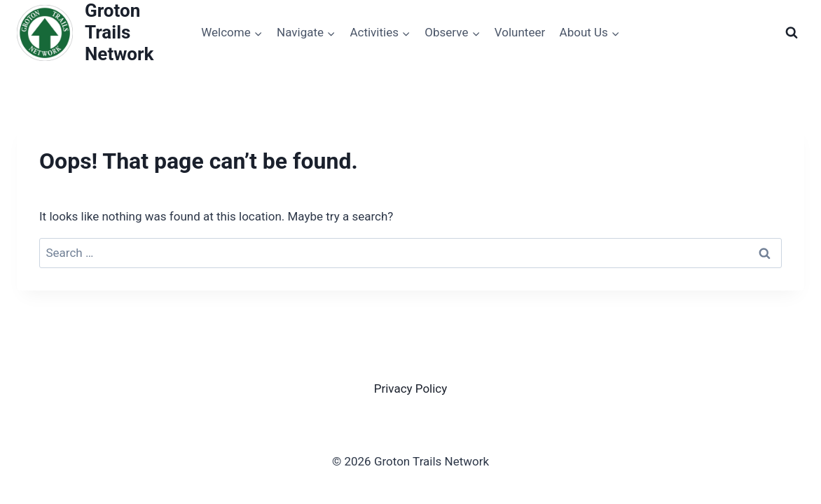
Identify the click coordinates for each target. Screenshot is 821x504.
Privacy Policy (411, 388)
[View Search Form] (792, 33)
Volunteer (520, 32)
